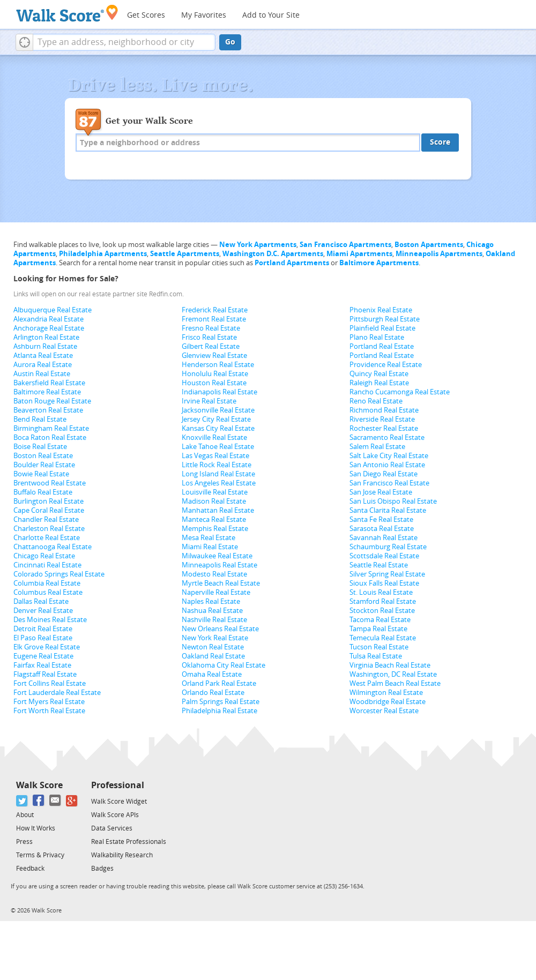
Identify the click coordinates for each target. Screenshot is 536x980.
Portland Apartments (292, 263)
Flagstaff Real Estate (45, 674)
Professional (118, 785)
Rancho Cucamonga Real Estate (400, 392)
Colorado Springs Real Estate (59, 574)
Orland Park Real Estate (219, 683)
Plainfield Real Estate (382, 328)
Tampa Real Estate (378, 629)
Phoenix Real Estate (381, 310)
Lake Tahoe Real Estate (218, 447)
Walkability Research (122, 855)
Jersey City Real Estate (216, 419)
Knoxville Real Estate (214, 437)
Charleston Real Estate (49, 529)
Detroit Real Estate (43, 629)
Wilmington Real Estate (386, 693)
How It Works (36, 828)
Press (24, 842)
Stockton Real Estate (382, 611)
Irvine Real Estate (209, 401)
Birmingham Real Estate (51, 428)
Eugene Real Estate (43, 656)
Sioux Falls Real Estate (384, 583)
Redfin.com (166, 294)
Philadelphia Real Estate (219, 711)
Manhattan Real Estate (218, 510)
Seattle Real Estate (379, 565)
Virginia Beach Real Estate (390, 665)
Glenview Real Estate (214, 356)
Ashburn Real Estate (45, 346)
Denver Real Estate (43, 611)
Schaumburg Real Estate (388, 547)
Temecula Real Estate (383, 638)
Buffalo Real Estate (43, 492)
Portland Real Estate (382, 346)
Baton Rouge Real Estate (52, 401)
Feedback (30, 869)
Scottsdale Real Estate (384, 556)
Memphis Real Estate (215, 529)
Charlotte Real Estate (47, 538)
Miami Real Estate (210, 547)
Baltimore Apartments (379, 263)
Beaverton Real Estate (48, 410)
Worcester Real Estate (384, 711)
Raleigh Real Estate (379, 383)
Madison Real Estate (214, 501)
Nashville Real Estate (214, 620)
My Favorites (204, 15)
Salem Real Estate (377, 447)
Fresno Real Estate (211, 328)
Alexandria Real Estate (49, 319)
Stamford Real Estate (383, 601)
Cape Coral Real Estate (49, 510)
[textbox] (124, 42)
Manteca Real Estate (214, 519)
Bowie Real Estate (41, 474)
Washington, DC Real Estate (393, 674)
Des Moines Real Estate (50, 620)
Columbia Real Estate (47, 583)
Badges (102, 869)
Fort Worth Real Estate (49, 711)
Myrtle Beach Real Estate (221, 583)
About (25, 815)
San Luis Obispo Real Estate (393, 501)
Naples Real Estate (211, 601)
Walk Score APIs (115, 815)
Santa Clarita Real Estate (388, 510)
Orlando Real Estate (213, 693)
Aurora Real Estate (43, 365)
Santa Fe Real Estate (381, 519)
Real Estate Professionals (129, 842)
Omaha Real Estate (212, 674)
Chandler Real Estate (46, 519)
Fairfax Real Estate (42, 665)
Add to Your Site (271, 15)
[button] (24, 42)
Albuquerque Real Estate (53, 310)
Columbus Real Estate (48, 592)
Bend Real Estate (40, 419)
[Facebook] (39, 801)
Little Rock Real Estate (217, 465)
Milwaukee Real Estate (217, 556)
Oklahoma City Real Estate (224, 665)
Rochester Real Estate (384, 428)
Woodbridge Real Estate (388, 702)
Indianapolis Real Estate (219, 392)
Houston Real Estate (214, 383)
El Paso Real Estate (43, 638)
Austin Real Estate (42, 374)
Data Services (112, 828)
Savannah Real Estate (384, 538)
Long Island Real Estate (218, 474)
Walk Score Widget (119, 802)
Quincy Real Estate (379, 374)
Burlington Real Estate (49, 501)
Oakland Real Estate (213, 656)
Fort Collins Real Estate (50, 683)
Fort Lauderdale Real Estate (57, 693)
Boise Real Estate (40, 447)
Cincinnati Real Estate (47, 565)
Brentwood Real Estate (50, 483)
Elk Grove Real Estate (47, 647)
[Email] (55, 801)
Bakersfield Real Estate (49, 383)
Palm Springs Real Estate (221, 702)
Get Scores (146, 15)
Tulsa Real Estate (376, 656)
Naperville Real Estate (216, 592)
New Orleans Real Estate (220, 629)
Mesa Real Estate (209, 538)
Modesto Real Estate (214, 574)
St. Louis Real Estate (381, 592)
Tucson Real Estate (379, 647)
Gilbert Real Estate (211, 346)
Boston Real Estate (43, 456)
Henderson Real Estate (218, 365)
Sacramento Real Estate (387, 437)
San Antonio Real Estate (387, 465)
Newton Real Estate (213, 647)
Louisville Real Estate (215, 492)
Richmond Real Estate (384, 410)
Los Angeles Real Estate (219, 483)
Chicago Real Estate (44, 556)
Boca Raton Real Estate (50, 437)
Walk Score (39, 785)
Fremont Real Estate (214, 319)
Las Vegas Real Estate (215, 456)
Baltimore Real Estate (47, 392)
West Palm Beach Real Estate (395, 683)
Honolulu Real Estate (215, 374)
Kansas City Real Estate (218, 428)
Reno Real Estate (376, 401)
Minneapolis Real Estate (219, 565)
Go (230, 42)
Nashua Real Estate (212, 611)
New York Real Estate (215, 638)
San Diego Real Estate (384, 474)
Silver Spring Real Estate (387, 574)
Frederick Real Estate (215, 310)
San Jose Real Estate (381, 492)
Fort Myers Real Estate (49, 702)
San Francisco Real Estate (389, 483)
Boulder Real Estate (44, 465)
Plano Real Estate (377, 337)
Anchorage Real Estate (49, 328)
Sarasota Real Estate (382, 529)
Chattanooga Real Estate (53, 547)
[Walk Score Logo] (67, 13)
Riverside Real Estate (382, 419)
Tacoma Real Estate (380, 620)
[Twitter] (22, 801)
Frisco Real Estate (209, 337)
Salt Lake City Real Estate (389, 456)
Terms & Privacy (40, 855)
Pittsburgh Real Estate (385, 319)
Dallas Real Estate (41, 601)
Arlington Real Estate (46, 337)
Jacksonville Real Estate (218, 410)
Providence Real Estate (386, 365)
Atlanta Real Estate (43, 356)
